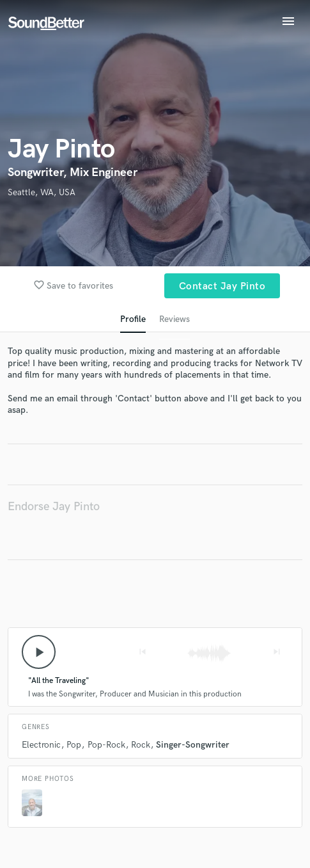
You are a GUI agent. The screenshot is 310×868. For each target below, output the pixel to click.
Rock (141, 745)
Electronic (41, 745)
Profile (133, 319)
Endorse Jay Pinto (54, 507)
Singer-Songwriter (193, 745)
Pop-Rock (106, 745)
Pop (74, 745)
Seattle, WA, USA (42, 192)
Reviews (174, 319)
